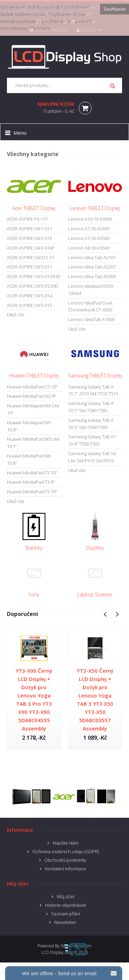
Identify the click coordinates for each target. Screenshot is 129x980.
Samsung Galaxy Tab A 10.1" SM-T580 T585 (91, 407)
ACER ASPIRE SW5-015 (29, 305)
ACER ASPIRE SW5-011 (29, 267)
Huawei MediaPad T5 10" (32, 492)
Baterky (34, 548)
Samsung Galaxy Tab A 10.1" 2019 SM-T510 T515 (93, 390)
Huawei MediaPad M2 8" (31, 396)
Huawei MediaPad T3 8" (31, 482)
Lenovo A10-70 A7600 (90, 219)
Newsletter (65, 922)
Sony (34, 594)
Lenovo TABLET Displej (95, 208)
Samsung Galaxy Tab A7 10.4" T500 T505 (92, 440)
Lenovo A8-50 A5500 (89, 248)
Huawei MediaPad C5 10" (32, 387)
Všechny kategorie (33, 154)
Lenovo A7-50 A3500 (89, 238)
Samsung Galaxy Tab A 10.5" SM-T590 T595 (91, 424)
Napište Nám (66, 843)
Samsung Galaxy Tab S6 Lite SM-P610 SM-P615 (92, 457)
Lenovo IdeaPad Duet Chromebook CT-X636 (90, 306)
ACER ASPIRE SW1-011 (29, 229)
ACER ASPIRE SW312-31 (31, 257)
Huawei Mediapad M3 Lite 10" (33, 409)
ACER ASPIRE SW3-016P (31, 248)
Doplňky (95, 548)
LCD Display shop (57, 952)
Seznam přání (66, 914)
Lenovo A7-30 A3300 (89, 229)
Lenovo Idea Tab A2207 (92, 267)
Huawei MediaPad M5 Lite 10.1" (33, 443)
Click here (40, 28)
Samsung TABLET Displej (95, 376)
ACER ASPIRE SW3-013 (29, 238)
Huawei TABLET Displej (34, 376)
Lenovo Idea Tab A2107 (92, 257)
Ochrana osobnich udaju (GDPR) (66, 851)
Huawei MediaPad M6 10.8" (29, 459)
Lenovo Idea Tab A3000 (92, 276)
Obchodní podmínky (65, 860)
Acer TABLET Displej (34, 208)
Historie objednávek (66, 905)
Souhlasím (115, 9)
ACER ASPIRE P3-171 (27, 219)
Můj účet (66, 896)
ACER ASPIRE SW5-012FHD (34, 276)
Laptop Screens (95, 594)
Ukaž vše (16, 315)
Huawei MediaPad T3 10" (32, 473)
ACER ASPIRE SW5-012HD (33, 286)
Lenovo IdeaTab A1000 (91, 319)
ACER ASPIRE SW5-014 (29, 296)
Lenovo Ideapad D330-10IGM (91, 290)
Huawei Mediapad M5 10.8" (29, 426)
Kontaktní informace (66, 869)
